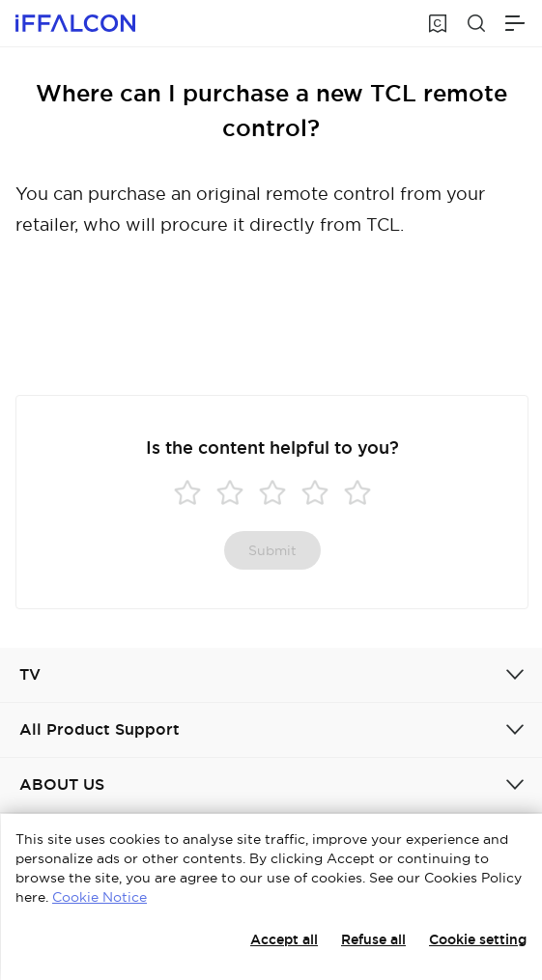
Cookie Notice (100, 897)
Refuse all (373, 939)
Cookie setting (478, 939)
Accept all (284, 939)
